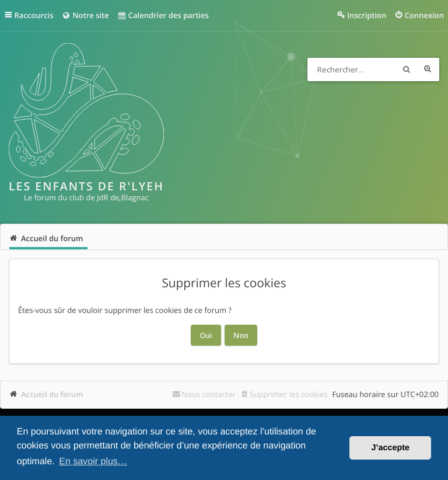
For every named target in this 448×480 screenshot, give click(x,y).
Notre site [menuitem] (85, 15)
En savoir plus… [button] (93, 462)
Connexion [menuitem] (424, 15)
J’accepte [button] (390, 448)
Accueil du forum (52, 394)
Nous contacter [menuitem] (209, 394)
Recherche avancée (428, 69)
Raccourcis (34, 15)
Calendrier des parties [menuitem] (163, 15)
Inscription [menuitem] (367, 15)
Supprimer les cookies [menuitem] (288, 394)
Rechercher (407, 69)
